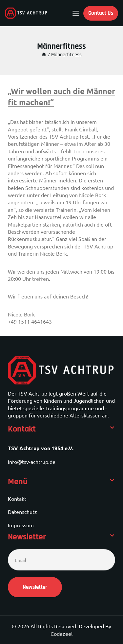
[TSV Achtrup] (26, 13)
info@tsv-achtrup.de (32, 462)
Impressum (21, 525)
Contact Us (101, 13)
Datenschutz (22, 512)
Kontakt (17, 499)
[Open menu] (76, 13)
